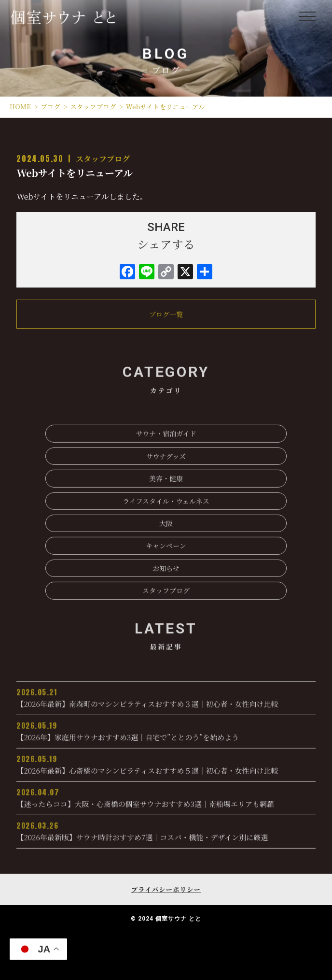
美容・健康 (166, 497)
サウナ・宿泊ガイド (166, 453)
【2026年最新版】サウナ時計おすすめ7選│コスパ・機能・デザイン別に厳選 (166, 850)
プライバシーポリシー (166, 889)
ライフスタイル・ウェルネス (166, 520)
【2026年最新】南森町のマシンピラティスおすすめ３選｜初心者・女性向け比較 (166, 717)
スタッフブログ (103, 159)
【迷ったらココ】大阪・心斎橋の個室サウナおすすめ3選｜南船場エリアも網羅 (166, 817)
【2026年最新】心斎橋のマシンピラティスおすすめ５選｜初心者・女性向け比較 (166, 783)
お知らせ (166, 587)
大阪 (166, 542)
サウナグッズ (166, 475)
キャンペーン (166, 565)
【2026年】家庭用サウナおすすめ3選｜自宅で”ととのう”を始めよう (166, 750)
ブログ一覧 (166, 314)
